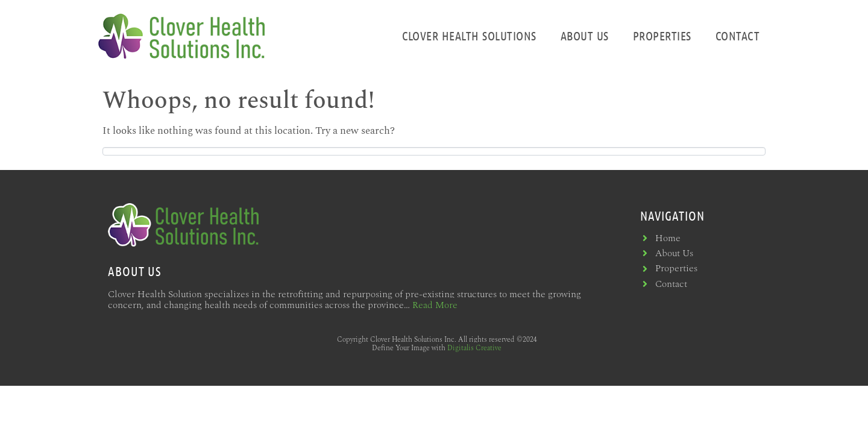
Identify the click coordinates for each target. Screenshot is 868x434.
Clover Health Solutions (469, 36)
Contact (738, 36)
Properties (662, 36)
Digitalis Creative (474, 348)
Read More (435, 305)
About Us (585, 36)
